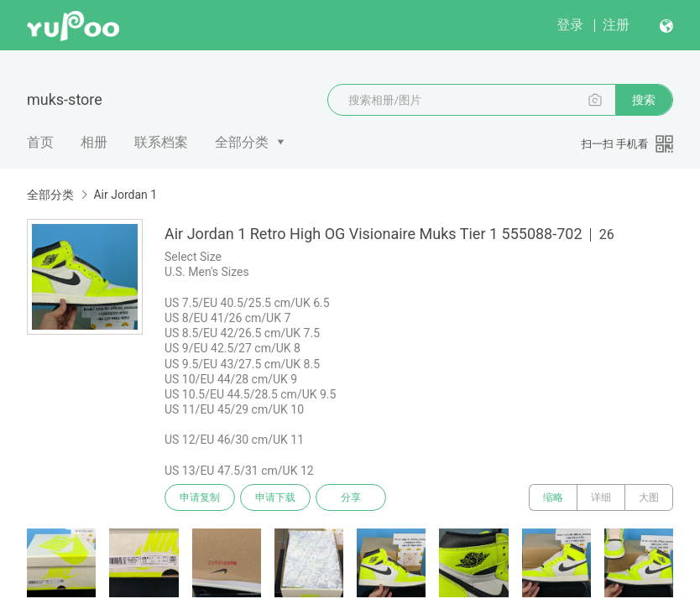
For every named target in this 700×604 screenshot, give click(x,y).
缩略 (553, 497)
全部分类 (242, 142)
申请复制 (200, 497)
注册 (616, 25)
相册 (94, 142)
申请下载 (275, 497)
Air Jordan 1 (125, 195)
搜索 (644, 100)
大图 (649, 497)
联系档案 (161, 142)
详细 (601, 497)
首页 (40, 142)
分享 (351, 497)
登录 (570, 25)
